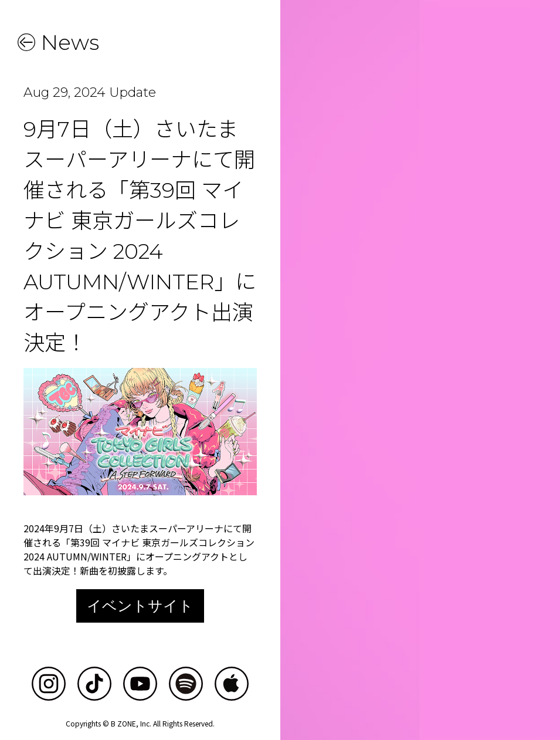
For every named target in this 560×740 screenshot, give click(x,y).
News (70, 42)
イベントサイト (140, 606)
